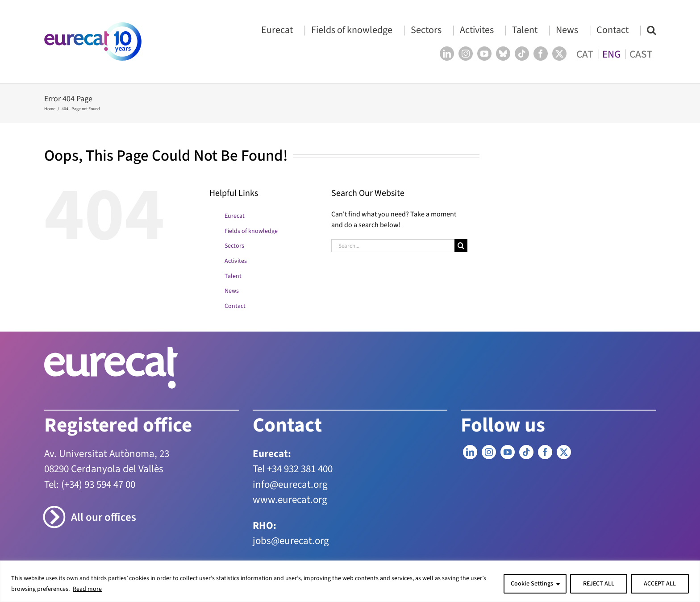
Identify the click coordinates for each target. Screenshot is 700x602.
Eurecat (235, 216)
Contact (235, 306)
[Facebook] (545, 452)
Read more (87, 589)
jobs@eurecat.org (291, 541)
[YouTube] (508, 452)
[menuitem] (585, 54)
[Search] (461, 246)
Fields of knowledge (251, 231)
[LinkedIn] (470, 452)
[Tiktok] (526, 452)
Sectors (234, 246)
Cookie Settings (532, 584)
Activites (236, 261)
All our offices (104, 517)
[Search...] (393, 246)
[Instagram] (489, 452)
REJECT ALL (599, 584)
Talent (233, 276)
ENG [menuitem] (611, 54)
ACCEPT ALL (660, 584)
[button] (651, 30)
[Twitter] (564, 452)
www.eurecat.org (290, 500)
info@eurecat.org (290, 484)
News (232, 291)
